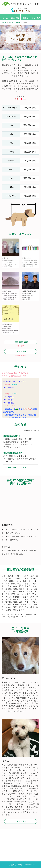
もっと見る (22, 821)
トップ (4, 23)
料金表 (26, 18)
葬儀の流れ (15, 18)
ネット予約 (36, 18)
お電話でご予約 (22, 865)
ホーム (5, 18)
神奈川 (18, 23)
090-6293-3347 (21, 342)
